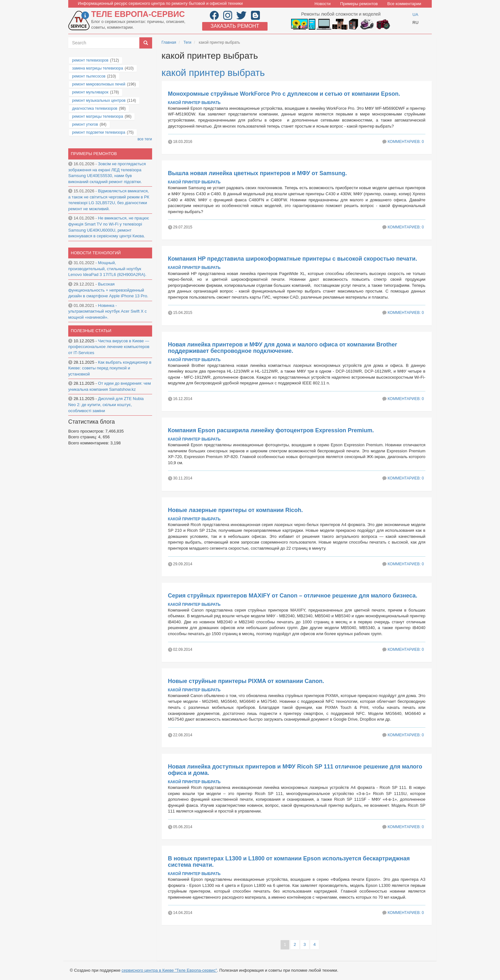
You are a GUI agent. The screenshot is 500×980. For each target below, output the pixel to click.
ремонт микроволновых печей (99, 84)
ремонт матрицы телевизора (98, 116)
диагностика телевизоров (95, 108)
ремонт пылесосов (89, 76)
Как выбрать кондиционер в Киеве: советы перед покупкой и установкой (110, 368)
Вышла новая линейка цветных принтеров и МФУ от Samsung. (257, 173)
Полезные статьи (91, 331)
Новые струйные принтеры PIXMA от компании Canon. (246, 681)
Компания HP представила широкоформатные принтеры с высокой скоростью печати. (293, 259)
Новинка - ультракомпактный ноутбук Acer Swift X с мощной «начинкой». (107, 311)
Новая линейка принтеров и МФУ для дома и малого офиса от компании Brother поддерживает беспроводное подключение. (283, 348)
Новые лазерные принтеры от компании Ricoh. (235, 510)
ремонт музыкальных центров (99, 100)
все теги (145, 139)
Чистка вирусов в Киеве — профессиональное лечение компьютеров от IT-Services (109, 347)
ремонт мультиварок (90, 92)
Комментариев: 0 (406, 142)
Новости (322, 4)
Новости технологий (96, 253)
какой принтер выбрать (213, 73)
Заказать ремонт (235, 26)
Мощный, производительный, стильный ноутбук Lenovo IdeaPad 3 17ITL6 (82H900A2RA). (107, 269)
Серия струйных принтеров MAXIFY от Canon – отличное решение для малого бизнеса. (293, 596)
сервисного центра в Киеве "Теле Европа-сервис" (169, 970)
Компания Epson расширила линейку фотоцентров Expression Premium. (271, 430)
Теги (187, 42)
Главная (169, 42)
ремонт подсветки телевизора (99, 132)
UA (415, 15)
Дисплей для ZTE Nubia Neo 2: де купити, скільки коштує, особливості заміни (106, 405)
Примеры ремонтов (359, 4)
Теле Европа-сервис (138, 14)
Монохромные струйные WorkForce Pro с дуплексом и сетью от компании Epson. (284, 94)
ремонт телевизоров (90, 60)
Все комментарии (404, 4)
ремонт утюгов (85, 124)
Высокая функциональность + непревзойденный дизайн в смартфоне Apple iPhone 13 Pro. (108, 290)
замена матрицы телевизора (98, 68)
